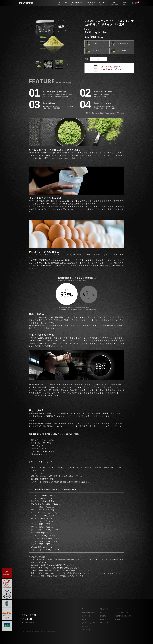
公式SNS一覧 (86, 616)
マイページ (118, 609)
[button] (38, 65)
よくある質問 (86, 626)
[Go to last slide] (31, 65)
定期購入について (105, 616)
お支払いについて (105, 619)
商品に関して (104, 609)
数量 (86, 59)
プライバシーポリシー (122, 612)
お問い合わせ (86, 630)
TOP (83, 609)
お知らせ (85, 619)
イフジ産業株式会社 (28, 623)
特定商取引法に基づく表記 (123, 616)
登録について (104, 623)
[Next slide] (67, 65)
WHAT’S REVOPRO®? (89, 612)
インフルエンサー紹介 (89, 623)
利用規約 (118, 619)
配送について (104, 612)
